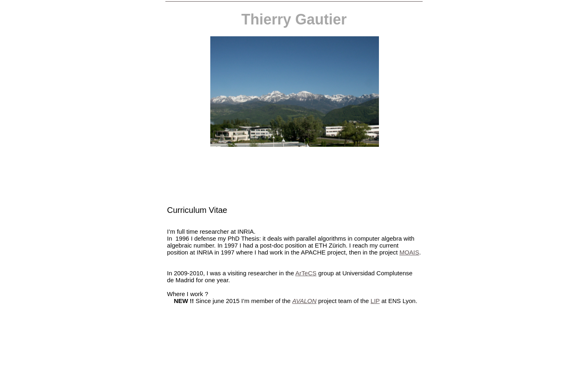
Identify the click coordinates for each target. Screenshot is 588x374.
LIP (375, 301)
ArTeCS (306, 273)
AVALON (304, 301)
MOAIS (409, 252)
